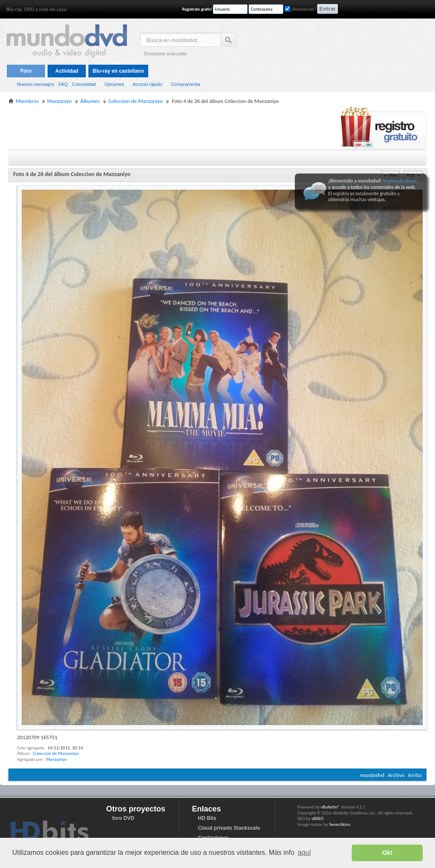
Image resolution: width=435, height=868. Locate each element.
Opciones (114, 84)
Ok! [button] (387, 853)
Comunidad (84, 84)
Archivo (396, 775)
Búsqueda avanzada (165, 54)
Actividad (67, 71)
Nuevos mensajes (35, 84)
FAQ (63, 84)
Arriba (415, 775)
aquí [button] (304, 852)
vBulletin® (330, 807)
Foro (26, 71)
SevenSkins (340, 824)
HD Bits (207, 818)
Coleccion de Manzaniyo (56, 753)
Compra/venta (185, 84)
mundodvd (372, 775)
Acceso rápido (147, 84)
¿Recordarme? (300, 9)
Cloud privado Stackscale (229, 828)
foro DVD (123, 818)
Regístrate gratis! (197, 9)
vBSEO (318, 818)
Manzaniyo (56, 759)
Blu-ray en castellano (118, 71)
